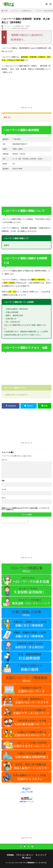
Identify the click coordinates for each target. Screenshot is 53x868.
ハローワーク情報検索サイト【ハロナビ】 (33, 863)
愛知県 (28, 26)
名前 (3, 481)
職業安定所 (25, 28)
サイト (4, 498)
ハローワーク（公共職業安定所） (22, 11)
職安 (19, 28)
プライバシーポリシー (25, 855)
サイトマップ (41, 855)
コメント (4, 460)
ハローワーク (8, 28)
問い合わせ (27, 858)
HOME (6, 11)
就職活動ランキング (27, 802)
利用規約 (10, 855)
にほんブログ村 (27, 792)
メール (4, 489)
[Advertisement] (26, 91)
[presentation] (15, 520)
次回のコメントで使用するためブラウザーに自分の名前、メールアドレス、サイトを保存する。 (26, 509)
